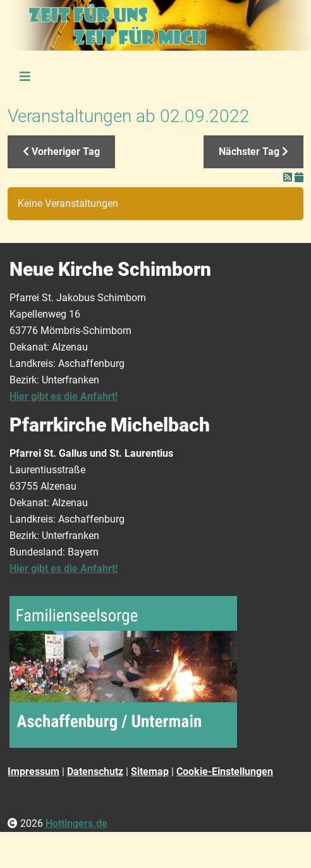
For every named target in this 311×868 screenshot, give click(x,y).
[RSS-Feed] (289, 177)
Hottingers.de (76, 823)
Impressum (34, 772)
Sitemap (150, 772)
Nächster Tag (253, 152)
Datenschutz (95, 772)
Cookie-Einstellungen (225, 772)
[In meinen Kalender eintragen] (299, 177)
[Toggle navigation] (25, 77)
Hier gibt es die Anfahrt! (64, 396)
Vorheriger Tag (61, 152)
